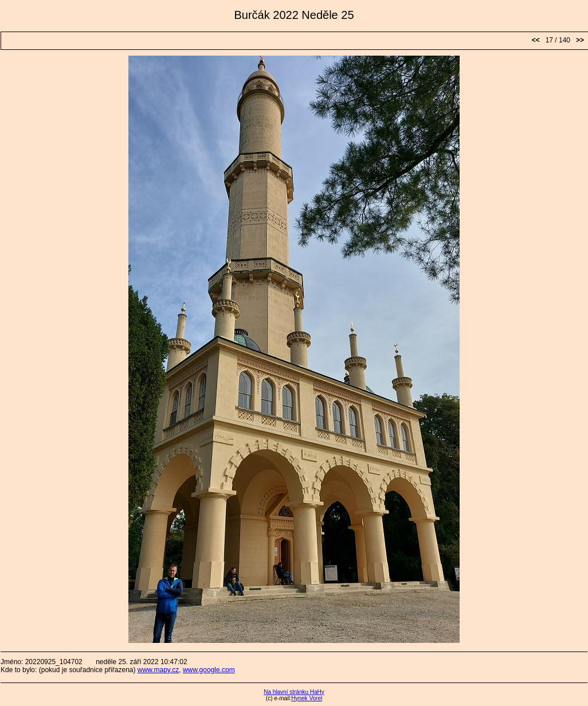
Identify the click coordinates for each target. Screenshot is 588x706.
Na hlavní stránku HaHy (294, 692)
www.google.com (209, 670)
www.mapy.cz (158, 670)
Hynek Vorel (307, 698)
